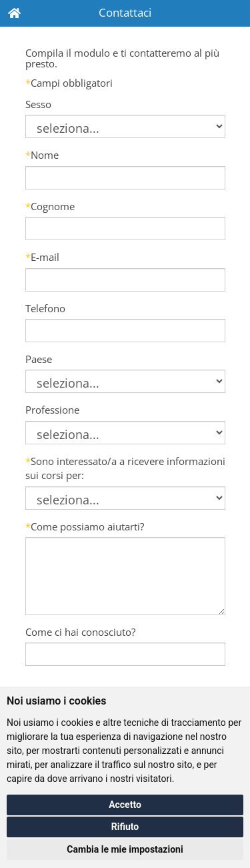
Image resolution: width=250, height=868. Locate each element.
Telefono (45, 308)
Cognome (50, 206)
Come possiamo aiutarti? (85, 526)
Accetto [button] (125, 805)
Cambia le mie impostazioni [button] (125, 849)
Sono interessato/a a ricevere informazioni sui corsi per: (125, 468)
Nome (42, 155)
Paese (39, 359)
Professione (52, 410)
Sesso (38, 104)
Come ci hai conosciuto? (80, 632)
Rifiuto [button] (125, 827)
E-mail (42, 257)
